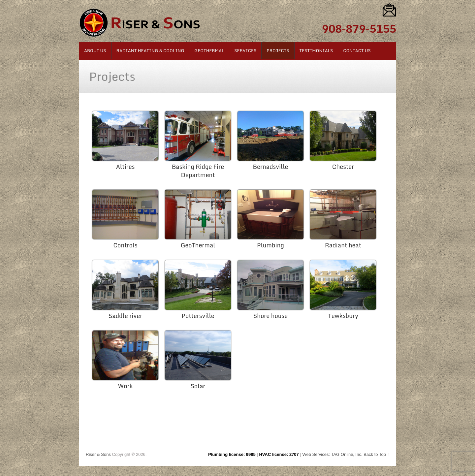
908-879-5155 (359, 29)
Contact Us (357, 50)
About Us (95, 50)
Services (245, 50)
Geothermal (209, 50)
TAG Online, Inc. (347, 454)
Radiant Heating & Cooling (150, 50)
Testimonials (316, 50)
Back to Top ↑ (376, 454)
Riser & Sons (98, 454)
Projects (278, 50)
